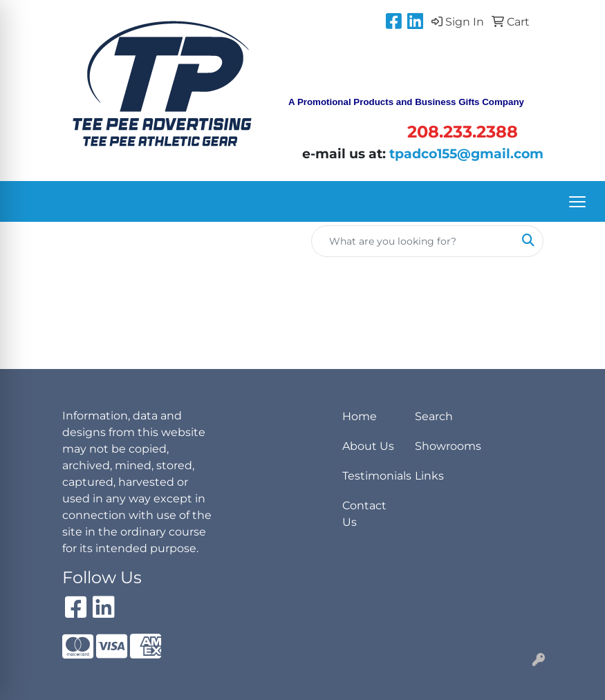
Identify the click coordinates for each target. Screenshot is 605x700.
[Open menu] (577, 202)
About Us (368, 446)
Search (434, 416)
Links (429, 476)
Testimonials (370, 476)
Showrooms (443, 446)
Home (360, 416)
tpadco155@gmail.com (466, 154)
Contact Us (364, 514)
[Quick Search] (413, 241)
